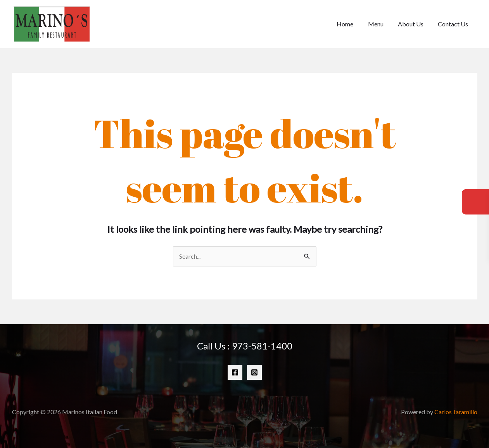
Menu (381, 24)
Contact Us (454, 24)
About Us (414, 24)
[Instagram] (254, 372)
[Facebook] (235, 372)
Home (352, 24)
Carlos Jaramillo (456, 412)
